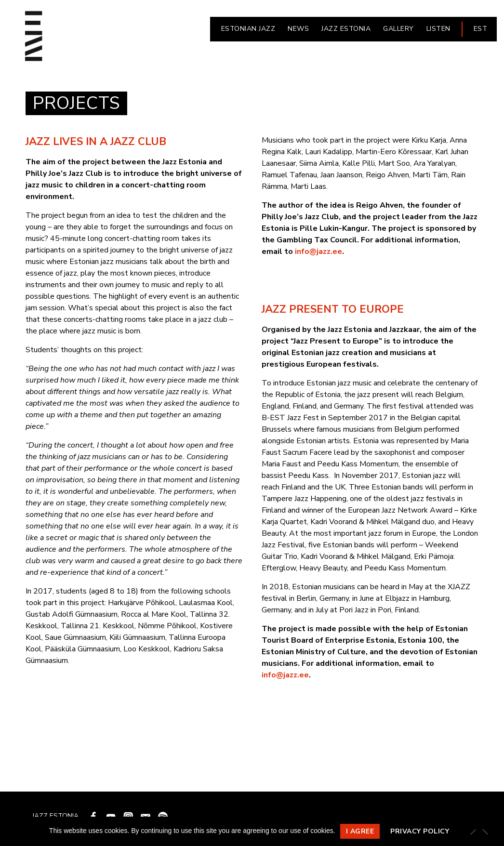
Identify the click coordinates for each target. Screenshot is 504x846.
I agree (360, 831)
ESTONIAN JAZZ (248, 29)
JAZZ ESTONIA (346, 29)
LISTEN (438, 29)
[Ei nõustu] (485, 832)
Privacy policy (420, 831)
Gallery (398, 29)
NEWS (298, 29)
